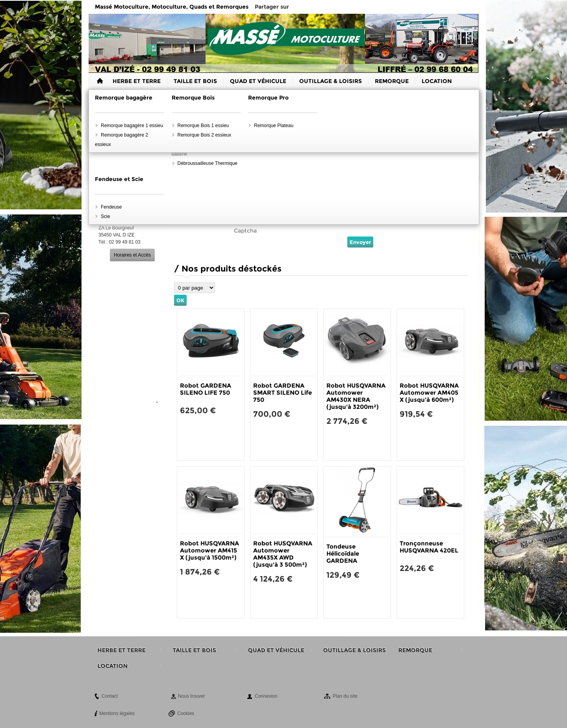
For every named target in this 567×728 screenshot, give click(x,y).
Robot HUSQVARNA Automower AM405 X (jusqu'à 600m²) (429, 393)
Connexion (266, 696)
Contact (110, 696)
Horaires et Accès (132, 255)
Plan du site (345, 696)
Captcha (245, 231)
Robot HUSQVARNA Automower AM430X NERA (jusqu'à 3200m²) (356, 396)
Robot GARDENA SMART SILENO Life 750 (283, 393)
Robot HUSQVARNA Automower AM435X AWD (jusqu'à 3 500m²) (283, 554)
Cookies (186, 713)
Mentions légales (117, 713)
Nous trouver (192, 696)
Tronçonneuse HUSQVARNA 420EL (429, 547)
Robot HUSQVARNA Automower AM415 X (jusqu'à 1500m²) (209, 550)
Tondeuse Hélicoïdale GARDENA (343, 553)
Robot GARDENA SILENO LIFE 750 (206, 389)
